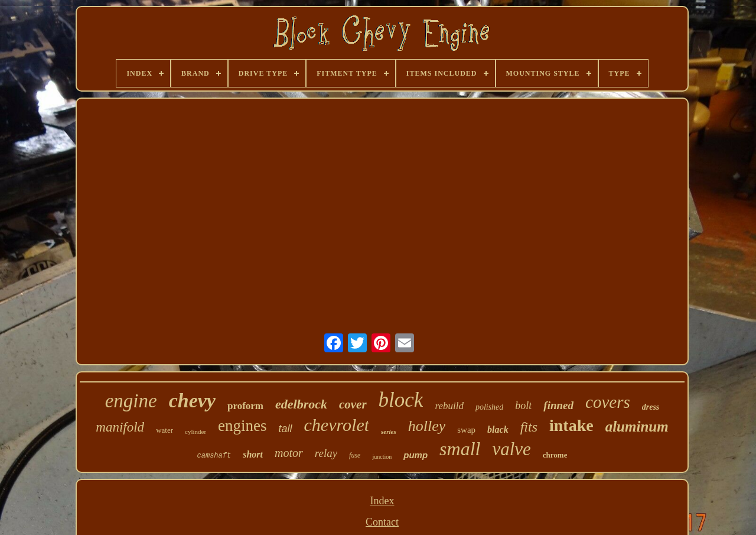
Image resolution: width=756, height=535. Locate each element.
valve (511, 449)
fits (529, 427)
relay (326, 453)
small (460, 449)
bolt (523, 406)
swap (466, 430)
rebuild (449, 406)
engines (242, 426)
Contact (382, 522)
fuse (355, 455)
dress (651, 407)
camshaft (214, 456)
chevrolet (337, 425)
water (164, 430)
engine (131, 401)
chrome (555, 455)
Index (382, 501)
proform (245, 406)
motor (289, 453)
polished (489, 407)
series (389, 432)
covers (608, 402)
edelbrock (301, 404)
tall (286, 429)
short (253, 454)
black (498, 429)
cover (353, 404)
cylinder (195, 432)
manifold (120, 427)
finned (558, 405)
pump (416, 455)
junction (382, 457)
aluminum (637, 427)
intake (571, 425)
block (401, 400)
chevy (192, 401)
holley (427, 426)
